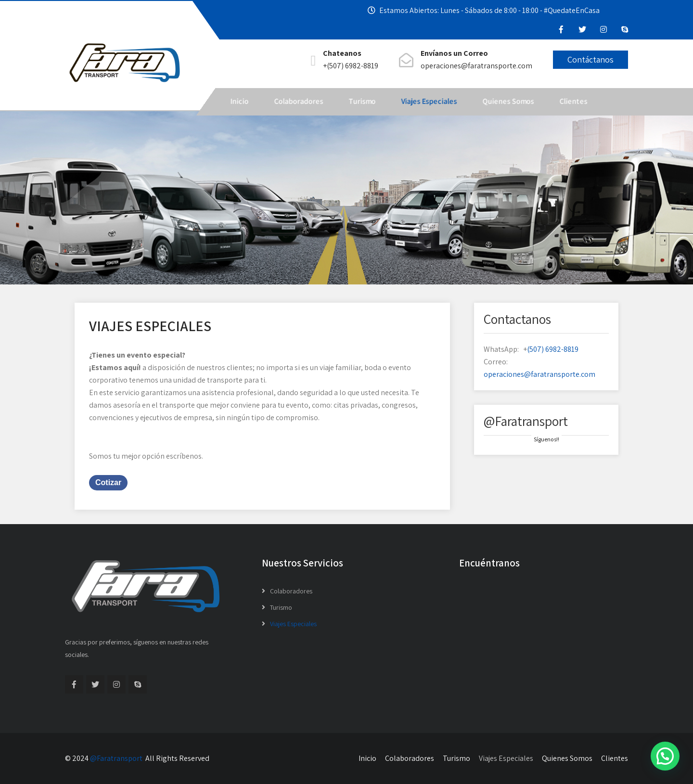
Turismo (362, 101)
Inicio (239, 101)
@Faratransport (116, 758)
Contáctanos (590, 59)
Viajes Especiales (429, 101)
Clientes (573, 101)
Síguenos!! (546, 439)
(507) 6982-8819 (553, 349)
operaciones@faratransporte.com (539, 374)
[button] (665, 756)
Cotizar (108, 482)
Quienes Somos (508, 101)
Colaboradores (298, 101)
